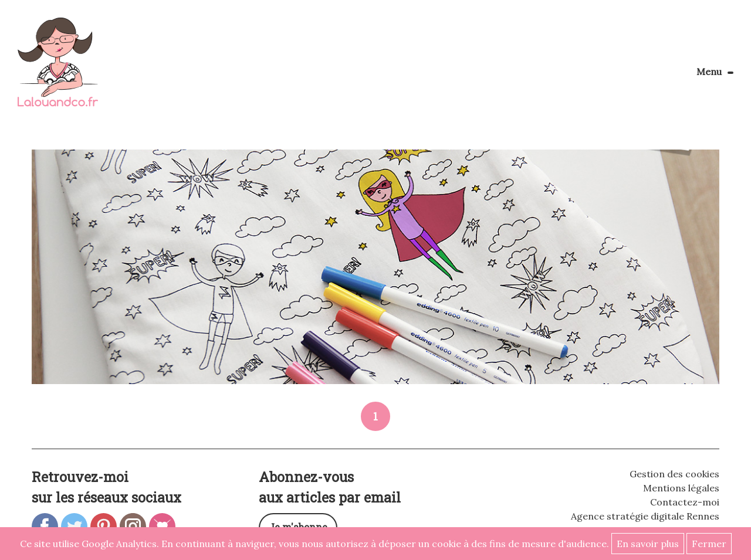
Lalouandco (58, 68)
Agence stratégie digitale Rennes (645, 516)
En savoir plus (648, 544)
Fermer (709, 544)
